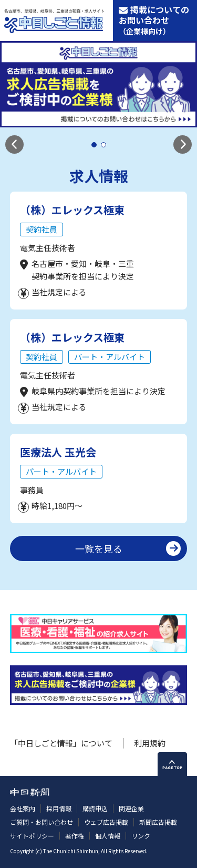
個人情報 (108, 836)
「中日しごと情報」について (61, 743)
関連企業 (131, 808)
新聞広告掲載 (158, 822)
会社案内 (23, 808)
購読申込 (95, 808)
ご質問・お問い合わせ (42, 822)
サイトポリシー (32, 836)
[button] (14, 144)
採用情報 (59, 808)
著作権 (75, 836)
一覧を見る (99, 548)
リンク (141, 836)
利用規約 (150, 743)
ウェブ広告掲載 (106, 822)
